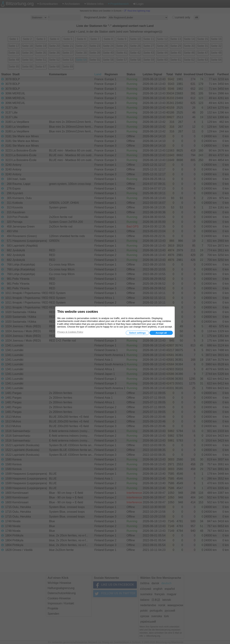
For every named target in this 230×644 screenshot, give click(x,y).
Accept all (161, 333)
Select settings (137, 333)
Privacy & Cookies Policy (70, 332)
